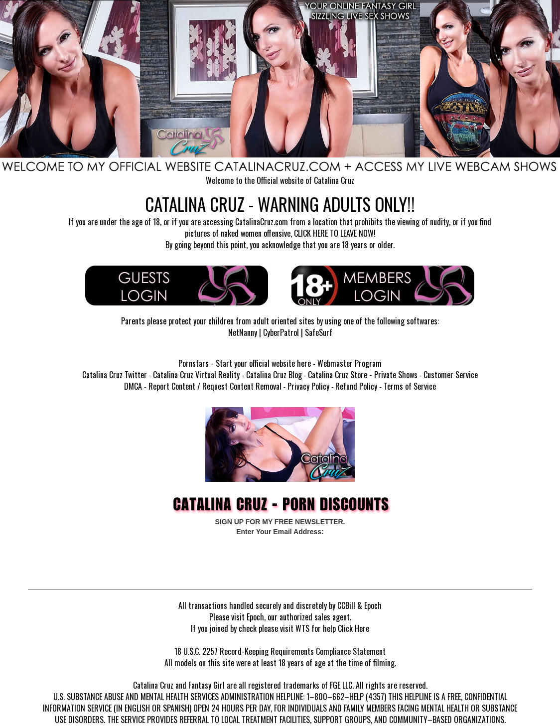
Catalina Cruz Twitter (115, 375)
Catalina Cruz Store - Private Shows (363, 375)
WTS (302, 628)
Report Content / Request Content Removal (215, 386)
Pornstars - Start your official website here (245, 363)
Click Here (353, 628)
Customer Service (451, 375)
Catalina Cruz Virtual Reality (196, 375)
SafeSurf (319, 332)
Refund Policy (356, 386)
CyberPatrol (281, 332)
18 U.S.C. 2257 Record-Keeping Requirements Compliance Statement (280, 651)
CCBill (346, 605)
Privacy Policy (308, 386)
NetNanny (243, 332)
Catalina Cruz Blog (274, 375)
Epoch (373, 605)
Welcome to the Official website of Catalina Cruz (280, 180)
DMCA (133, 386)
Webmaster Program (350, 363)
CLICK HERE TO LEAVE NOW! (335, 233)
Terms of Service (410, 386)
